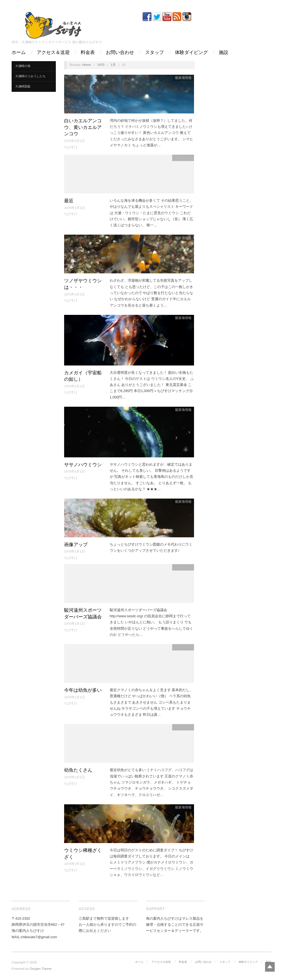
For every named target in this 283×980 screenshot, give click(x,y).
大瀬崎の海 (23, 66)
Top (270, 967)
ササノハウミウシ (83, 465)
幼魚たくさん (78, 770)
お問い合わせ (120, 52)
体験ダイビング (191, 52)
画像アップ (76, 545)
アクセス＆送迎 (53, 52)
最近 (69, 201)
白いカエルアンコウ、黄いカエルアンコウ (83, 127)
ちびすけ (71, 147)
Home (87, 65)
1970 (101, 65)
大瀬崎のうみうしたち (30, 76)
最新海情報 (183, 78)
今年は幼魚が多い (83, 690)
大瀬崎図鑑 (23, 86)
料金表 (88, 52)
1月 (113, 65)
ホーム (19, 52)
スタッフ (154, 52)
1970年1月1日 (74, 141)
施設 (224, 52)
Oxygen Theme (41, 969)
